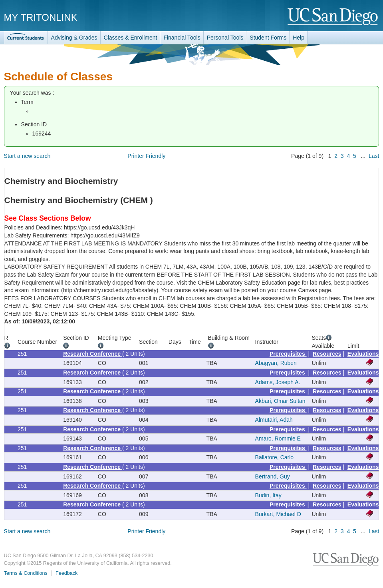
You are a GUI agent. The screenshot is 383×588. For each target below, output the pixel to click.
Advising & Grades (74, 38)
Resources (327, 354)
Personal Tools (225, 38)
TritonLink (26, 38)
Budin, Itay (268, 495)
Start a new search (27, 156)
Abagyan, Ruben (276, 363)
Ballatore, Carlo (275, 457)
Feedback (66, 573)
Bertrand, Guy (273, 476)
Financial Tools (182, 38)
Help (299, 38)
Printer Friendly (146, 156)
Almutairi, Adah (274, 420)
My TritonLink (41, 17)
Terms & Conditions (26, 573)
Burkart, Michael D (278, 514)
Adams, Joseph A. (278, 382)
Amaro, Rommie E (278, 439)
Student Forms (268, 38)
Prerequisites (288, 354)
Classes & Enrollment (131, 38)
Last (374, 156)
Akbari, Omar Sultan (280, 401)
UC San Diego (333, 17)
